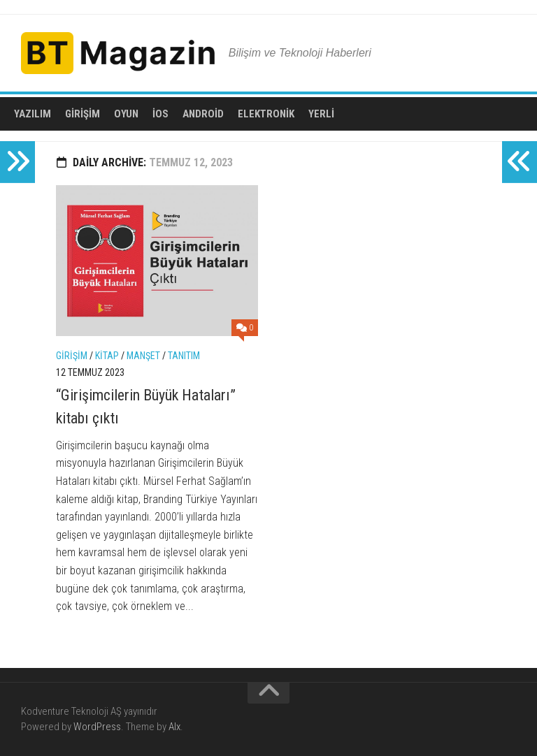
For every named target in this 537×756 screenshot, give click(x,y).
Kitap (107, 356)
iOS (160, 114)
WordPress (97, 727)
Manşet (143, 356)
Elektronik (266, 114)
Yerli (321, 114)
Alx (174, 727)
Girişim (83, 114)
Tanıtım (184, 356)
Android (203, 114)
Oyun (126, 114)
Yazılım (33, 114)
